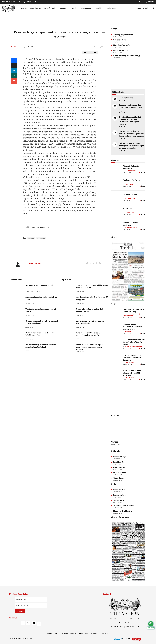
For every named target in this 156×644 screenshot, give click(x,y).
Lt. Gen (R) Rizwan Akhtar (133, 347)
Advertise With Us (53, 634)
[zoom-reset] (90, 53)
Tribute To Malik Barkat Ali (124, 506)
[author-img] (116, 170)
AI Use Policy (111, 8)
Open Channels (119, 467)
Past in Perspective (120, 51)
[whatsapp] (14, 76)
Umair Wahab (129, 362)
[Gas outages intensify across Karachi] (17, 289)
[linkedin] (14, 71)
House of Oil (128, 209)
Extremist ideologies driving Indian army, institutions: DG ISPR (130, 107)
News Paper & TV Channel (27, 2)
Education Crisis (120, 40)
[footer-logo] (125, 607)
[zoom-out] (85, 53)
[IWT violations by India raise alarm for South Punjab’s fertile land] (17, 348)
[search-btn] (154, 8)
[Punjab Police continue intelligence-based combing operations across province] (68, 348)
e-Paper (24, 8)
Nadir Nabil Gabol (131, 171)
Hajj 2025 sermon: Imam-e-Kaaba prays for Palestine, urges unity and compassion (131, 146)
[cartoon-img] (128, 430)
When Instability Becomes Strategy (127, 56)
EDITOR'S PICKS (50, 8)
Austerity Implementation (42, 227)
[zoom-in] (95, 53)
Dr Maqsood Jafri (131, 227)
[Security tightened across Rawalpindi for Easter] (17, 301)
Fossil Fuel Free (119, 462)
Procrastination (119, 490)
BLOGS (99, 8)
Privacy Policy (83, 634)
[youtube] (34, 623)
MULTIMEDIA (86, 8)
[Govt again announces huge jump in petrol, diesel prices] (68, 324)
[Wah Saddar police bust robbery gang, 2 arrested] (17, 313)
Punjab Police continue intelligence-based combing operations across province (90, 347)
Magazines (42, 2)
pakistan (31, 238)
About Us (73, 634)
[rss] (39, 624)
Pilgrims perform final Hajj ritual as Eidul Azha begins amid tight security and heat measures (131, 134)
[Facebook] (14, 60)
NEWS (74, 8)
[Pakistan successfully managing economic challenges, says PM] (68, 336)
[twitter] (14, 65)
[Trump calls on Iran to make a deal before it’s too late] (68, 313)
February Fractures (126, 98)
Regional (97, 47)
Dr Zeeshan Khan (131, 198)
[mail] (14, 81)
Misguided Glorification (122, 511)
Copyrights (94, 634)
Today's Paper (35, 8)
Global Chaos (118, 478)
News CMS (126, 639)
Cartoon (115, 442)
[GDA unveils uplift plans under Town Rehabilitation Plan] (17, 336)
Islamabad (104, 47)
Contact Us (65, 634)
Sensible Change (120, 457)
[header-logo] (8, 8)
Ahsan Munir (129, 213)
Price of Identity (119, 473)
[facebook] (121, 100)
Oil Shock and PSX (130, 194)
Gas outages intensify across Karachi (40, 285)
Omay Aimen (129, 184)
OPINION (63, 8)
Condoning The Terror (131, 180)
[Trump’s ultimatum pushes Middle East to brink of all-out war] (68, 289)
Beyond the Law (119, 495)
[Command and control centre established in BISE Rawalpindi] (17, 324)
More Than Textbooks (122, 45)
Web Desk (128, 331)
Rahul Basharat (16, 47)
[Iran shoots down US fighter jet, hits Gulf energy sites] (68, 301)
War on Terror (119, 500)
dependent (41, 238)
